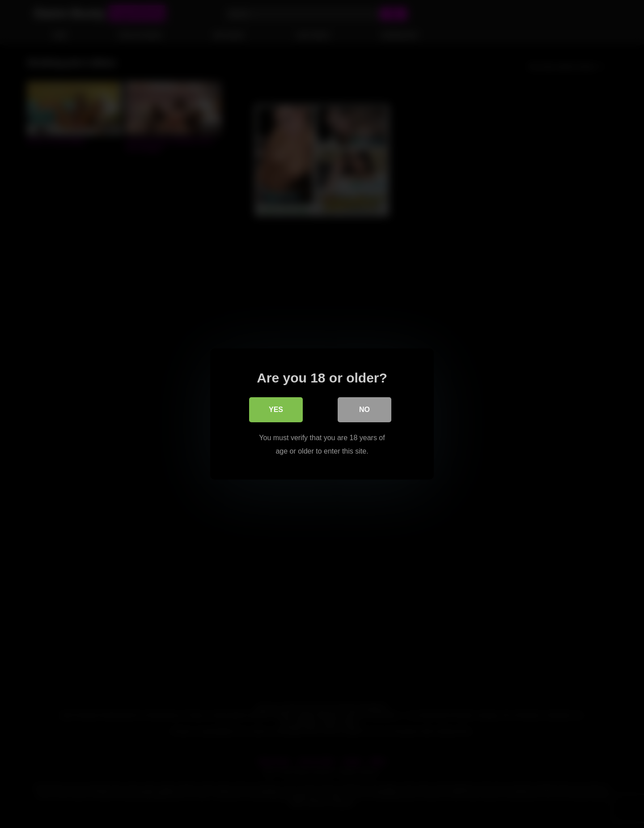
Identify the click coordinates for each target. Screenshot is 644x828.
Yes (276, 410)
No (364, 410)
